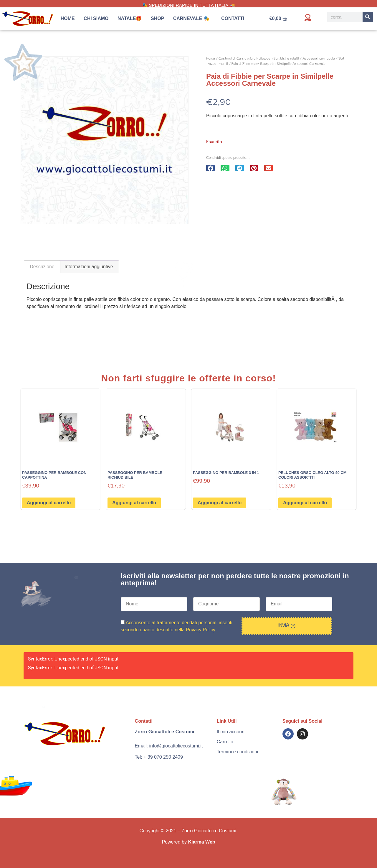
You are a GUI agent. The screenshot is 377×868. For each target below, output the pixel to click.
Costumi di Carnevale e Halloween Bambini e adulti (259, 59)
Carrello (225, 742)
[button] (210, 168)
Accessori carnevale (319, 59)
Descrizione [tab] (42, 267)
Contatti (233, 18)
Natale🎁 (130, 18)
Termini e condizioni (238, 752)
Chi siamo (96, 18)
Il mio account (231, 732)
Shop (157, 18)
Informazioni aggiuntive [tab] (89, 267)
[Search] (368, 17)
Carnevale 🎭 (193, 19)
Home (68, 18)
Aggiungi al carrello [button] (49, 503)
